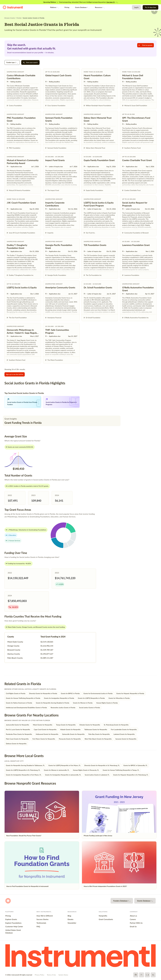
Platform (54, 7)
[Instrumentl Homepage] (13, 7)
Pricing (67, 7)
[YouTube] (147, 975)
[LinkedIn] (153, 975)
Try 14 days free (150, 7)
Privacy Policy (39, 975)
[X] (142, 975)
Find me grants (146, 45)
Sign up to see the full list (15, 374)
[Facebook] (136, 975)
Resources (100, 7)
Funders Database (122, 901)
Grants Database (82, 7)
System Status (63, 975)
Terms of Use (51, 975)
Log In (136, 7)
